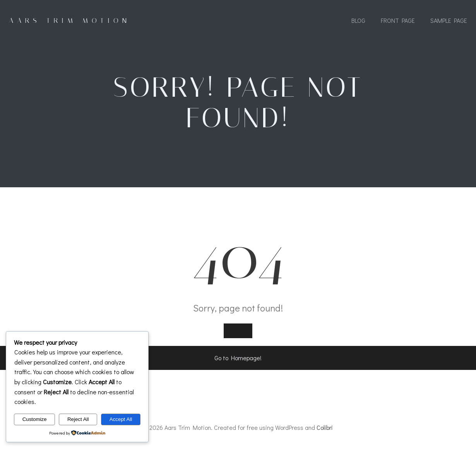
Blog (358, 20)
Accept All (121, 419)
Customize (35, 419)
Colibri (325, 427)
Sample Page (449, 20)
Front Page (398, 20)
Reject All (78, 419)
